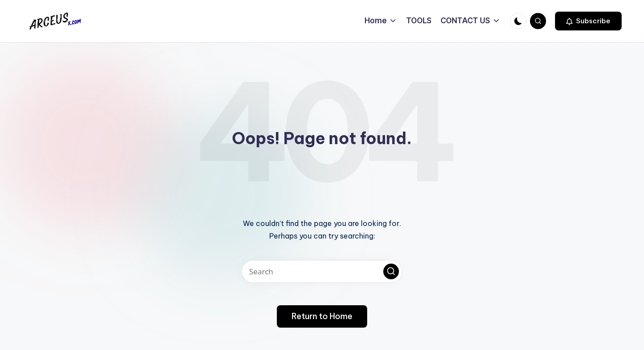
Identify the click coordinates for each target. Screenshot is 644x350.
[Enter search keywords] (322, 271)
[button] (588, 21)
